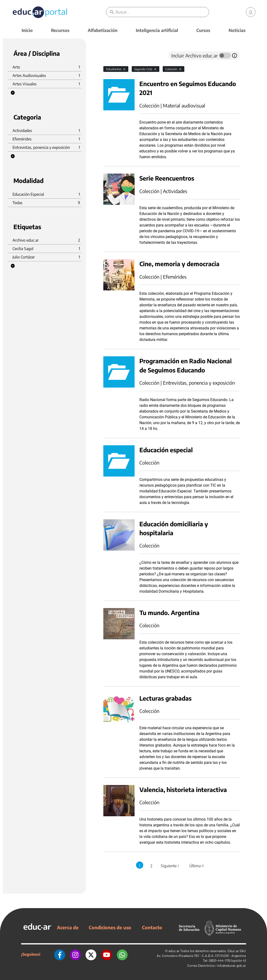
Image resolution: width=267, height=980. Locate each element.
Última (197, 866)
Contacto (152, 927)
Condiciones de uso (110, 927)
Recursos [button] (60, 30)
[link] (251, 12)
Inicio (27, 30)
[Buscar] (162, 12)
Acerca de (68, 927)
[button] (13, 93)
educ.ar (174, 951)
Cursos (203, 30)
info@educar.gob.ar (231, 965)
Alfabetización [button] (103, 30)
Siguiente (170, 866)
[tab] (113, 56)
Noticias (237, 30)
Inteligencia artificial (157, 30)
